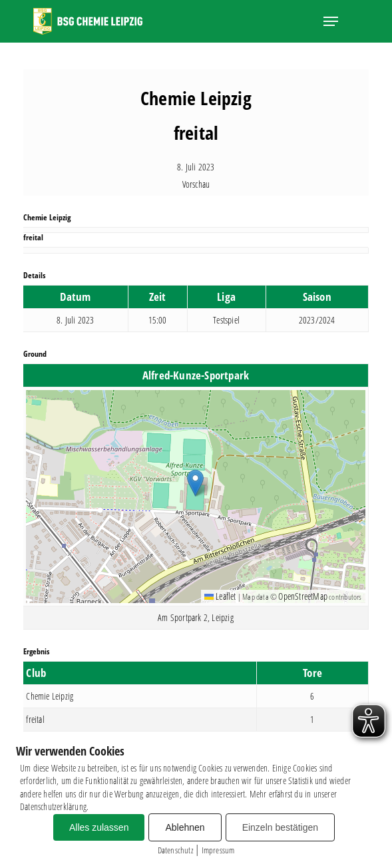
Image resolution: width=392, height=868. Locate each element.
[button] (331, 21)
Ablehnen (185, 827)
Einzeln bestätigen (280, 827)
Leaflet (220, 596)
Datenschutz (175, 850)
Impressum (218, 850)
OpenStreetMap (303, 596)
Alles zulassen (99, 827)
